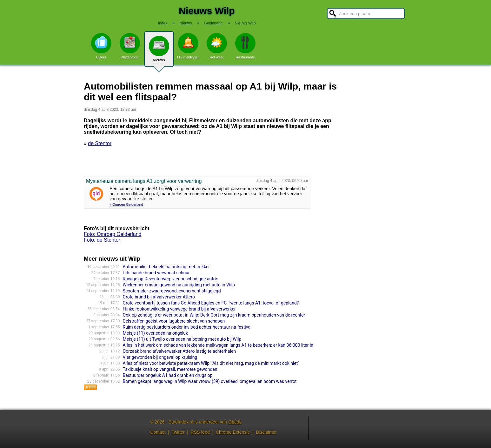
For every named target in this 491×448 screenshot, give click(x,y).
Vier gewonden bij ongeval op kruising (160, 357)
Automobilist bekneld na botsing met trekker (166, 267)
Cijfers (101, 46)
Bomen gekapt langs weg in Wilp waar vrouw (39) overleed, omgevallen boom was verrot (210, 381)
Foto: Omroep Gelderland (113, 234)
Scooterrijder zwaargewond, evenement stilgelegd (172, 291)
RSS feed (200, 432)
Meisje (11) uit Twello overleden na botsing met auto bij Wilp (182, 339)
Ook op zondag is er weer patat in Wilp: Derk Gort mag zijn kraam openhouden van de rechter (214, 315)
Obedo (235, 422)
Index (163, 23)
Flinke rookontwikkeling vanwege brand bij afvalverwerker (179, 309)
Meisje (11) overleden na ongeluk (156, 333)
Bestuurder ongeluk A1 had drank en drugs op (168, 375)
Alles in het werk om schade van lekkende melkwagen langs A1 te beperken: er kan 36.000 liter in (218, 345)
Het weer (217, 46)
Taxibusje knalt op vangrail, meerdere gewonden (170, 369)
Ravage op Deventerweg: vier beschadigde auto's (171, 279)
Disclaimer (266, 432)
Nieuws (159, 51)
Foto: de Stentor (102, 240)
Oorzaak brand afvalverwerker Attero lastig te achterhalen (179, 351)
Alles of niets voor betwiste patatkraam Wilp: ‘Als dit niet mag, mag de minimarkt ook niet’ (211, 363)
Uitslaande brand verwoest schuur (156, 273)
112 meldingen (188, 46)
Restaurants (245, 46)
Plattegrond (130, 46)
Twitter (178, 432)
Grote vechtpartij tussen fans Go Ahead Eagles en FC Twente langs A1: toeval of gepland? (211, 303)
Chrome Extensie (233, 432)
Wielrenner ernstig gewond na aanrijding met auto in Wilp (179, 285)
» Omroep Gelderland (126, 204)
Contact (158, 432)
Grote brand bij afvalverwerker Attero (159, 297)
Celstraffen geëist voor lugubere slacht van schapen (174, 321)
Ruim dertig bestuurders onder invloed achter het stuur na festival (187, 327)
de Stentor (100, 143)
